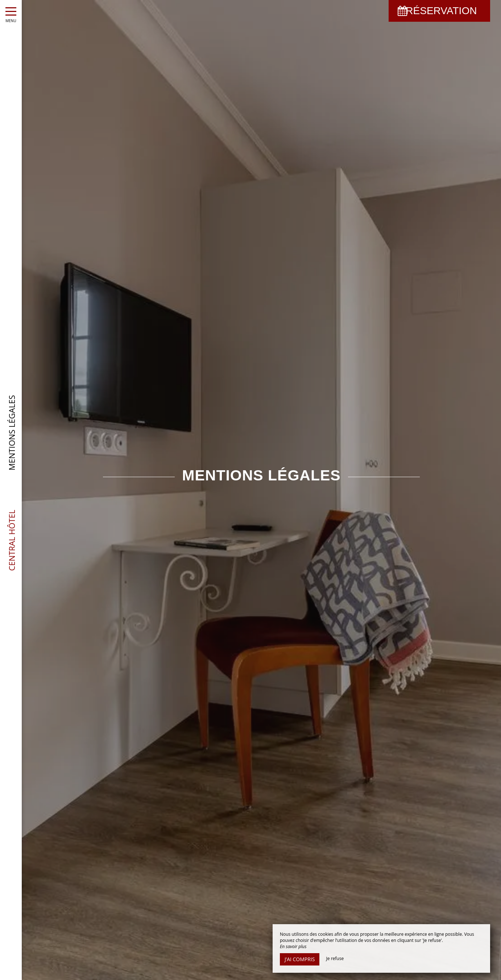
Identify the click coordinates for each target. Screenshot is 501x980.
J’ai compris (300, 959)
